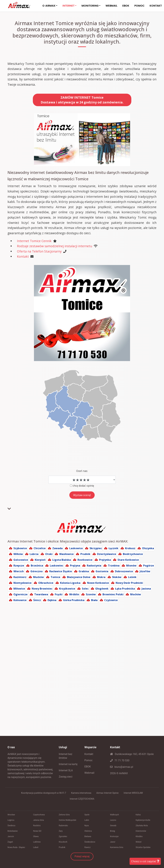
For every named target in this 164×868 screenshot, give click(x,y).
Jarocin (11, 836)
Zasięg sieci (66, 777)
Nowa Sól (37, 831)
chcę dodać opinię (83, 486)
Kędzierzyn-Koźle (143, 820)
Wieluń (139, 842)
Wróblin (74, 594)
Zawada (57, 548)
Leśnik (132, 577)
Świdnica (11, 826)
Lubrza (34, 554)
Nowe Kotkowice (98, 583)
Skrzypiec (96, 548)
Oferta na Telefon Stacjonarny (39, 251)
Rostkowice (85, 560)
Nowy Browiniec (42, 589)
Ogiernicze (20, 594)
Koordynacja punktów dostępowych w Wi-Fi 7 (44, 793)
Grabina (84, 571)
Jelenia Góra (39, 820)
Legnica (11, 820)
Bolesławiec (13, 831)
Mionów (131, 566)
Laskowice (76, 548)
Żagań (10, 842)
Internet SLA (66, 770)
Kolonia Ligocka (70, 583)
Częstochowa (39, 815)
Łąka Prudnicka (125, 589)
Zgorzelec (63, 836)
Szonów (91, 594)
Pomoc (88, 760)
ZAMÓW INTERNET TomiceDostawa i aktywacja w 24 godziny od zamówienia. (82, 100)
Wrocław (11, 815)
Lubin (87, 820)
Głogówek (102, 589)
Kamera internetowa (81, 793)
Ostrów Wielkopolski (68, 820)
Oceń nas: (82, 471)
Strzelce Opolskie (143, 847)
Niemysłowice (23, 583)
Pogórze (149, 566)
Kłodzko (139, 836)
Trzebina (114, 566)
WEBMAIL (111, 6)
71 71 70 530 (120, 760)
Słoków (117, 577)
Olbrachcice (46, 583)
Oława (36, 836)
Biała (94, 600)
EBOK (126, 6)
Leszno (113, 820)
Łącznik (113, 548)
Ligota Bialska (62, 560)
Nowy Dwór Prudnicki (129, 583)
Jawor (113, 842)
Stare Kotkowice (128, 560)
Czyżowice (111, 600)
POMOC (139, 6)
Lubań (36, 847)
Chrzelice (40, 548)
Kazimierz (20, 577)
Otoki (49, 554)
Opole (87, 815)
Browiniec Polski (113, 594)
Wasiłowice (66, 554)
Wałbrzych (114, 815)
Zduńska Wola (142, 826)
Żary (61, 831)
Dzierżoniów (141, 831)
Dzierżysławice (107, 554)
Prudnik (85, 554)
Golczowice (21, 560)
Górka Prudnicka (74, 600)
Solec (85, 589)
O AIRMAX (49, 6)
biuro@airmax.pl (122, 767)
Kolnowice (20, 600)
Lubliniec (37, 842)
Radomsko (63, 826)
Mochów (136, 594)
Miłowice (19, 589)
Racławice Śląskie (61, 571)
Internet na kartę (68, 764)
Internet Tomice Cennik (34, 241)
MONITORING (90, 6)
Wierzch (19, 571)
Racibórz (37, 826)
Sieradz (113, 826)
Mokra (101, 577)
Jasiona (146, 589)
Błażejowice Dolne (79, 577)
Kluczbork (63, 842)
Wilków (18, 554)
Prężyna (75, 566)
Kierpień (40, 560)
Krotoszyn (114, 836)
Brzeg (113, 831)
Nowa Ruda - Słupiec (16, 847)
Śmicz (37, 600)
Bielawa (88, 836)
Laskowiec (57, 566)
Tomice (55, 577)
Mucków (39, 577)
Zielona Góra (64, 815)
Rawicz (87, 847)
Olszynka (148, 548)
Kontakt (23, 256)
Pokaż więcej (82, 856)
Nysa (87, 826)
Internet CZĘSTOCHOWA (82, 799)
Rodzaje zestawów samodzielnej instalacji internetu (55, 246)
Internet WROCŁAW (133, 793)
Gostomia (102, 571)
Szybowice (20, 548)
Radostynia (94, 566)
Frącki (59, 594)
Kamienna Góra (117, 847)
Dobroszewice (124, 571)
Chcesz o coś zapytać (145, 861)
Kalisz (138, 815)
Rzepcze (19, 566)
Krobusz (130, 548)
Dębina (52, 600)
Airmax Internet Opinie (108, 793)
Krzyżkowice (67, 589)
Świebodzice (90, 842)
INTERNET (68, 6)
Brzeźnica (37, 566)
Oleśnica (88, 831)
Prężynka (105, 560)
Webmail (89, 773)
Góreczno (37, 571)
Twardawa (41, 594)
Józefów (145, 571)
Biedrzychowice (133, 554)
